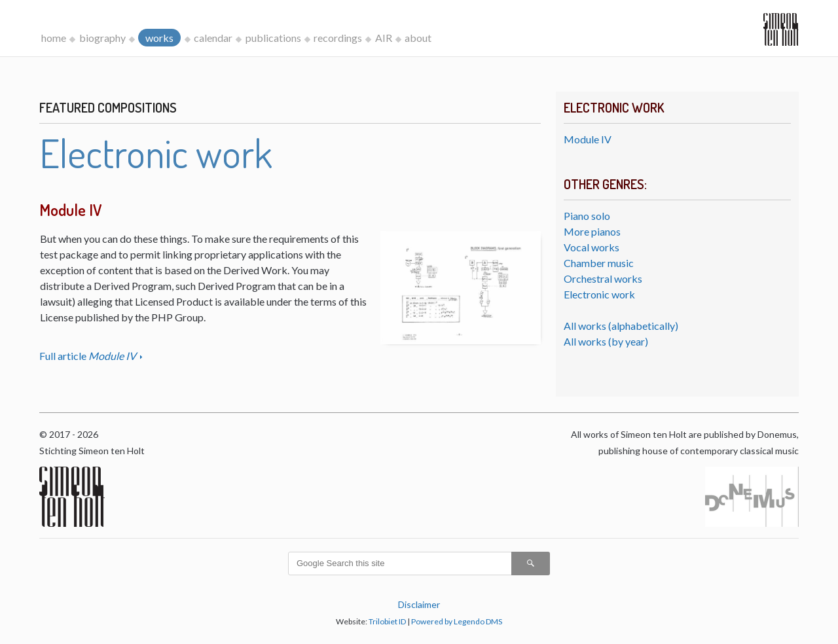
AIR (384, 38)
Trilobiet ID (387, 621)
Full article (89, 356)
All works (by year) (606, 341)
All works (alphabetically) (621, 326)
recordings (338, 38)
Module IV (588, 139)
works (159, 38)
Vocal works (592, 247)
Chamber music (599, 263)
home (54, 38)
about (418, 38)
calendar (213, 38)
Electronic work (599, 294)
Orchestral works (603, 278)
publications (273, 38)
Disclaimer (419, 604)
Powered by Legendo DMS (457, 621)
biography (102, 38)
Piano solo (587, 216)
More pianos (592, 231)
